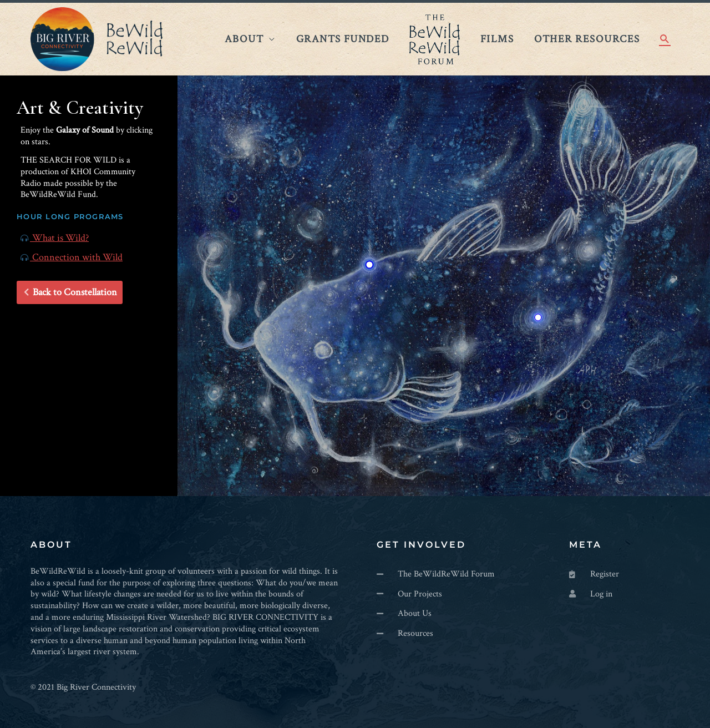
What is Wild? (55, 238)
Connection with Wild (72, 257)
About (244, 39)
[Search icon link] (665, 39)
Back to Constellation (70, 292)
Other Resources (587, 39)
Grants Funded (343, 39)
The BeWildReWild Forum (435, 39)
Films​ (497, 39)
